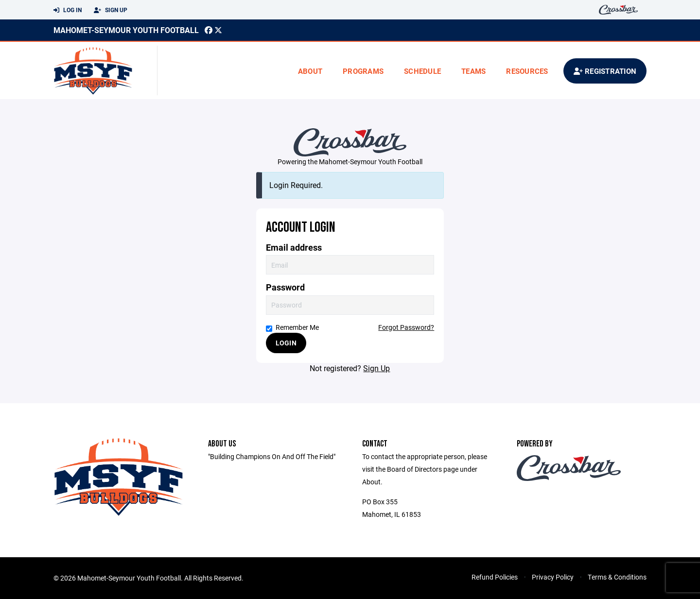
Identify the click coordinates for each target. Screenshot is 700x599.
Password (285, 287)
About (310, 71)
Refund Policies (495, 577)
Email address (294, 248)
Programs (363, 71)
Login (286, 343)
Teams (473, 71)
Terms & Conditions (617, 577)
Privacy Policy (553, 577)
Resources (527, 71)
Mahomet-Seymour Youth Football (126, 30)
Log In (68, 10)
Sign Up (111, 10)
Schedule (422, 71)
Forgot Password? (406, 327)
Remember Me (292, 327)
